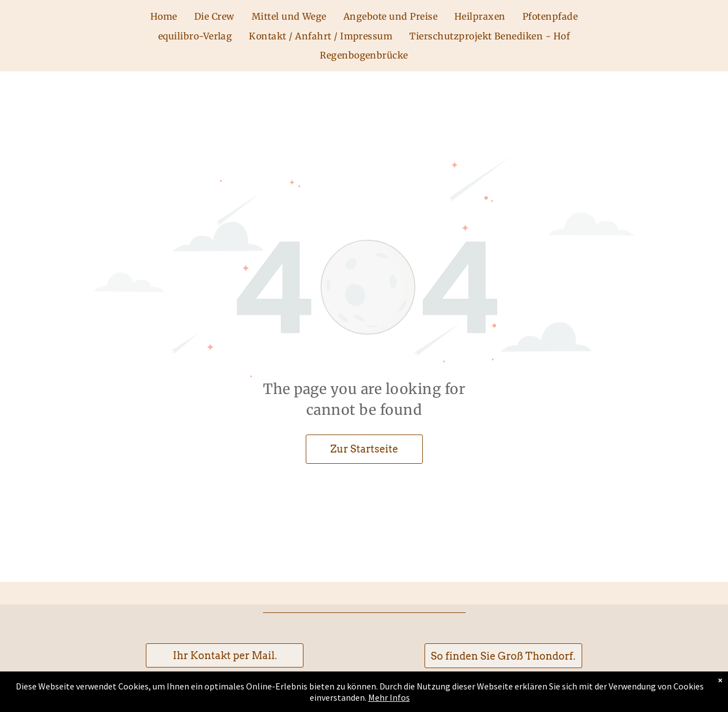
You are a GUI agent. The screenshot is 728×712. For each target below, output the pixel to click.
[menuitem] (164, 16)
